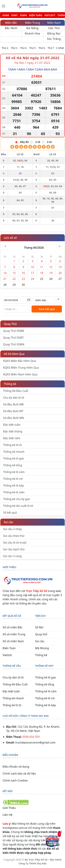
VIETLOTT (50, 15)
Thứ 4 (23, 48)
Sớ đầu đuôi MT (13, 411)
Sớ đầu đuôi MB (13, 404)
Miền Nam (54, 23)
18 (42, 273)
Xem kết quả (47, 309)
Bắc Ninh (11, 28)
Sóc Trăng (54, 39)
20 (60, 273)
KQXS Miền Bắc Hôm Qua (19, 361)
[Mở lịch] (29, 300)
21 (5, 279)
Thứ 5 (33, 48)
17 (32, 273)
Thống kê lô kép (13, 485)
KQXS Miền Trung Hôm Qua (21, 368)
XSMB (6, 15)
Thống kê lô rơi (13, 479)
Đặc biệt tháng (13, 431)
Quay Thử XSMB (14, 331)
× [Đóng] (59, 834)
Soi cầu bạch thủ (14, 549)
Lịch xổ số (10, 238)
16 (23, 273)
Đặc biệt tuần (12, 425)
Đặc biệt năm (12, 438)
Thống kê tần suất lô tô (18, 506)
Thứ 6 (42, 48)
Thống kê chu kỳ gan (17, 499)
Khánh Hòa (32, 33)
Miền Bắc (11, 23)
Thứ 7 (51, 48)
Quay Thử (10, 324)
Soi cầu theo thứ (14, 536)
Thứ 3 (14, 48)
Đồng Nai (54, 33)
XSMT (14, 15)
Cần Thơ (54, 28)
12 (51, 267)
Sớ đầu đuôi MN (14, 418)
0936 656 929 (31, 737)
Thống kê (10, 384)
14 (5, 273)
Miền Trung (32, 23)
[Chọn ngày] (17, 300)
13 (60, 267)
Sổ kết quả (10, 513)
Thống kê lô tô (12, 445)
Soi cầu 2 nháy (12, 529)
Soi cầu (8, 522)
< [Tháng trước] (5, 246)
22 (14, 279)
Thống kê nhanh (14, 452)
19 (51, 273)
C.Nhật (60, 48)
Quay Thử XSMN (14, 344)
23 (23, 279)
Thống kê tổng (13, 465)
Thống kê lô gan (14, 458)
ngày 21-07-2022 (39, 63)
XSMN (23, 15)
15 (14, 273)
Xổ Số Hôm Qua (14, 354)
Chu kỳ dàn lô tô (14, 398)
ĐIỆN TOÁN (36, 15)
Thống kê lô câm (14, 472)
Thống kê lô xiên (14, 492)
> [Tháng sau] (60, 246)
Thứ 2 (5, 48)
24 (32, 279)
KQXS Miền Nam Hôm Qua (20, 374)
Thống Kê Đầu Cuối (16, 391)
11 (42, 267)
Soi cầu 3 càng (12, 556)
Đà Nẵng (32, 28)
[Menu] (3, 6)
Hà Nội (20, 63)
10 (32, 267)
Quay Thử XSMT (13, 338)
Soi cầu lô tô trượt (15, 543)
